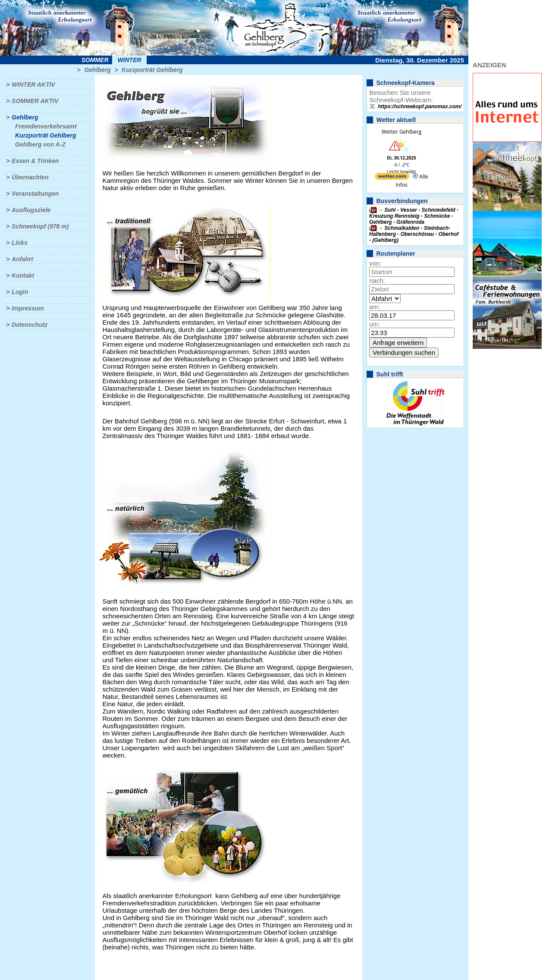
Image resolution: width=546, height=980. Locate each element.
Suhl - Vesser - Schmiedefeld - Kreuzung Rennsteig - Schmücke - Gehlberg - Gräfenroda (414, 216)
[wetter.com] (392, 178)
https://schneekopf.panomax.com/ (420, 106)
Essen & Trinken (35, 161)
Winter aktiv (33, 85)
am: (375, 307)
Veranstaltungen (35, 194)
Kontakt (23, 276)
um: (375, 324)
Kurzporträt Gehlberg (152, 70)
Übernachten (30, 177)
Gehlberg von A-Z (40, 144)
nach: (377, 280)
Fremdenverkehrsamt (46, 126)
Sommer (95, 60)
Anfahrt (22, 259)
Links (20, 243)
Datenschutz (30, 325)
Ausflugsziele (31, 210)
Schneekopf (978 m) (40, 226)
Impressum (28, 308)
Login (20, 292)
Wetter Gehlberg (402, 132)
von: (375, 263)
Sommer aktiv (35, 101)
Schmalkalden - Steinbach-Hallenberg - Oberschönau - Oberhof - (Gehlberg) (414, 234)
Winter (129, 60)
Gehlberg (97, 70)
